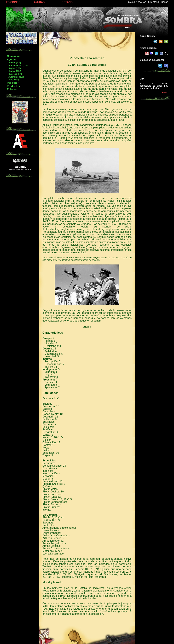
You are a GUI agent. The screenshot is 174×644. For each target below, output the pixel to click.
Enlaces (12, 89)
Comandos (14, 56)
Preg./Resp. (13, 80)
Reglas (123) (14, 68)
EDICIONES (13, 2)
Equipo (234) (14, 71)
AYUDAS (39, 2)
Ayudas (12, 60)
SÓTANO (67, 2)
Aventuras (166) (15, 77)
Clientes (153, 2)
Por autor (13, 83)
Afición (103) (14, 63)
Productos (13, 86)
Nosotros (141, 2)
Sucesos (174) (15, 74)
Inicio (130, 2)
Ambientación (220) (17, 65)
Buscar (164, 2)
